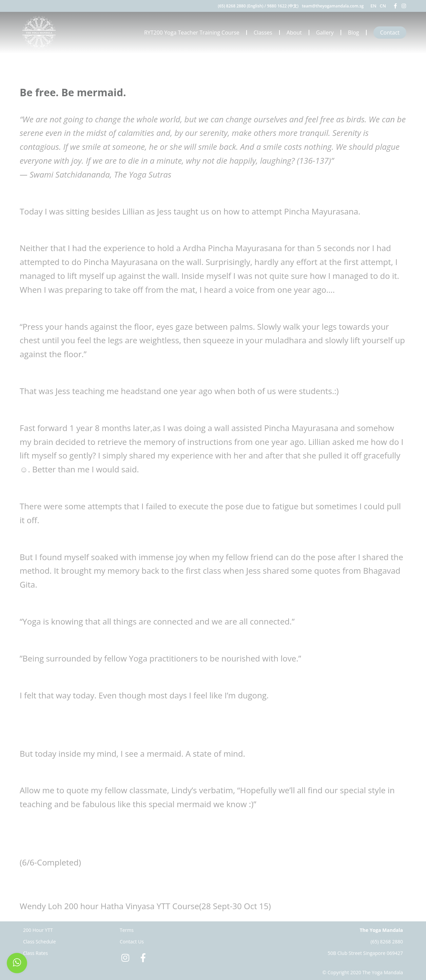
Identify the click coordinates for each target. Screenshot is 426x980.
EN (373, 6)
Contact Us (132, 942)
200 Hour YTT (38, 930)
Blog (354, 33)
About (294, 33)
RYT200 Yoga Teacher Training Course (192, 33)
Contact (390, 33)
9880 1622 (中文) (283, 6)
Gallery (325, 33)
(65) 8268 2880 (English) (240, 6)
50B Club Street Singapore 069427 (365, 953)
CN (383, 6)
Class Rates (35, 953)
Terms (127, 930)
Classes (263, 33)
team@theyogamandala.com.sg (333, 6)
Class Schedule (40, 942)
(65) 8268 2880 (387, 942)
